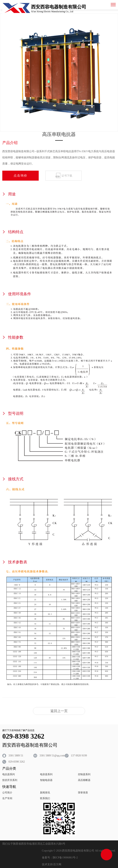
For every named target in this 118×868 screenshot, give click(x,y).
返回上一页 (59, 711)
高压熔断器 (84, 780)
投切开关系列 (10, 780)
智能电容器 (46, 780)
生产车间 (7, 798)
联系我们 (45, 798)
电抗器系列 (9, 774)
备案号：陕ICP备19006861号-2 (60, 858)
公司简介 (7, 793)
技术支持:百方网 (52, 864)
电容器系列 (46, 774)
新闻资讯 (45, 793)
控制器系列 (84, 774)
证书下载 (67, 176)
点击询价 (20, 176)
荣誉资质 (83, 793)
